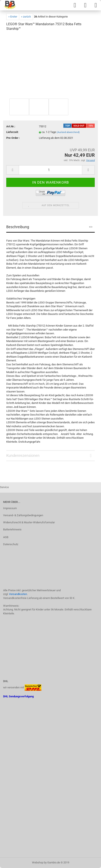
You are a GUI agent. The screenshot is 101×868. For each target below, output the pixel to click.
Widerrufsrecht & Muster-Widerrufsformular (29, 522)
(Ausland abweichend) (68, 132)
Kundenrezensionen (23, 455)
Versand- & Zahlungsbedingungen (23, 515)
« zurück (26, 17)
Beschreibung (18, 227)
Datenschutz (11, 544)
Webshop (38, 862)
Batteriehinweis (12, 529)
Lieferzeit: (12, 132)
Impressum (10, 508)
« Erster (13, 17)
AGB (6, 537)
